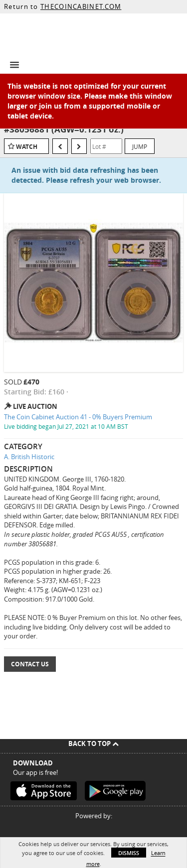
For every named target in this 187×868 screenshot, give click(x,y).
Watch (27, 147)
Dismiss (129, 853)
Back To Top (93, 744)
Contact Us (30, 664)
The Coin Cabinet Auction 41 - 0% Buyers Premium (78, 417)
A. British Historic (29, 457)
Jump (140, 146)
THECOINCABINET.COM (81, 6)
